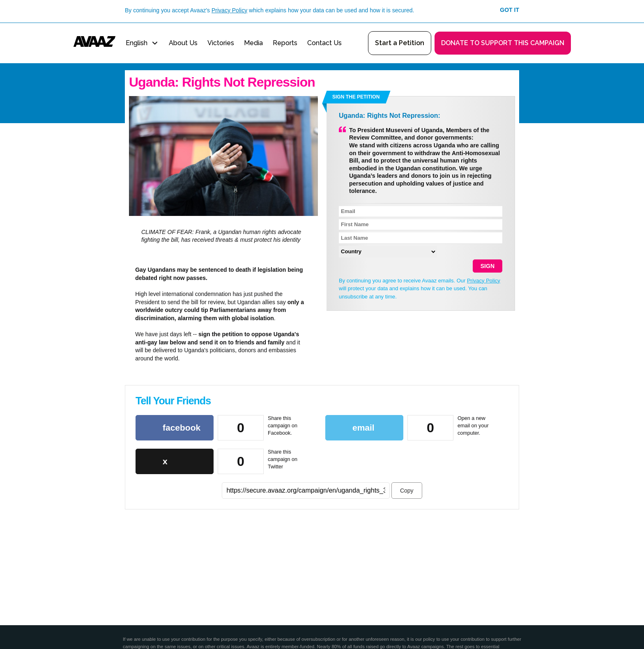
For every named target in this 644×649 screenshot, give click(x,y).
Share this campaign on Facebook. (283, 425)
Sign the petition (356, 97)
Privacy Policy (229, 10)
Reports (285, 43)
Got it (509, 10)
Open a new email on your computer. (473, 425)
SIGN (488, 266)
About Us (183, 43)
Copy (407, 491)
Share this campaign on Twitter (283, 459)
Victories (221, 43)
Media (253, 43)
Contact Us (324, 43)
